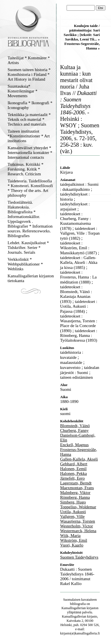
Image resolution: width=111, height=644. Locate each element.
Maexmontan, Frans (77, 488)
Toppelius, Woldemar (78, 507)
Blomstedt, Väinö (75, 426)
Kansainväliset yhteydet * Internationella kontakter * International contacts (30, 153)
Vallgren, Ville (72, 516)
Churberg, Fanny (74, 430)
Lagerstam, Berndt (76, 483)
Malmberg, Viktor (75, 493)
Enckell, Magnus (74, 445)
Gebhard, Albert (74, 464)
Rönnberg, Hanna (75, 497)
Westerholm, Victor (77, 526)
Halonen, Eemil (73, 469)
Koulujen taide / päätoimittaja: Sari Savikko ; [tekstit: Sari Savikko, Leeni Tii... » (82, 32)
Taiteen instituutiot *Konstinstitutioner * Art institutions (29, 136)
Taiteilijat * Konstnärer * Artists (29, 60)
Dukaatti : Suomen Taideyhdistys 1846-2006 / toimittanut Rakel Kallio (77, 576)
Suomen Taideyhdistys (79, 557)
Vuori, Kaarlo (72, 545)
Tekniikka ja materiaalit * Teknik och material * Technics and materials (29, 119)
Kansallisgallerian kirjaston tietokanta (31, 278)
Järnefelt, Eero (72, 478)
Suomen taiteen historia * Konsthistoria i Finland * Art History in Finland (29, 74)
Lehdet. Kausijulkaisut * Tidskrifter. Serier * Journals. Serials (28, 248)
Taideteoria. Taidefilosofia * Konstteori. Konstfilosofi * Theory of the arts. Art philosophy (30, 188)
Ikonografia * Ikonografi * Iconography (30, 105)
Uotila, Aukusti (73, 512)
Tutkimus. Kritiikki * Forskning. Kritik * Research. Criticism (25, 169)
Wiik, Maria (70, 536)
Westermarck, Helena (78, 531)
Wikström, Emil (74, 540)
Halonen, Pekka (73, 473)
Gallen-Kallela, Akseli (79, 459)
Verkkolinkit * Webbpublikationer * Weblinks (25, 264)
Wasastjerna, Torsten (78, 521)
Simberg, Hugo (73, 502)
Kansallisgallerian (74, 608)
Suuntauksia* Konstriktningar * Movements (22, 91)
